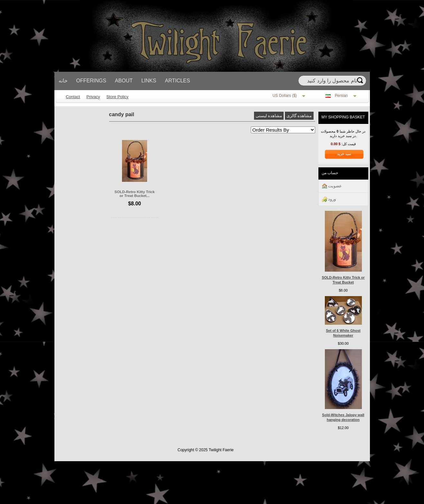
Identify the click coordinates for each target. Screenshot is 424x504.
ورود (329, 199)
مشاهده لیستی (269, 116)
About (124, 81)
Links (149, 81)
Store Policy (118, 97)
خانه (63, 81)
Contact (73, 97)
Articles (177, 81)
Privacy (93, 97)
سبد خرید (344, 154)
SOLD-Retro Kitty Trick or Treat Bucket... (135, 194)
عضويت (332, 186)
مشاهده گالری (299, 116)
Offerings (91, 81)
